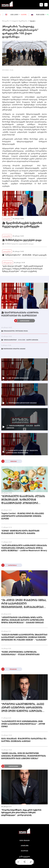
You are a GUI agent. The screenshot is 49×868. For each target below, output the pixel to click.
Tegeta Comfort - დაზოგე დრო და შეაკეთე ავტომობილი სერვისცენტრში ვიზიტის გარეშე (23, 516)
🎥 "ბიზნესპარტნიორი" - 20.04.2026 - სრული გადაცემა (24, 255)
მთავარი (6, 21)
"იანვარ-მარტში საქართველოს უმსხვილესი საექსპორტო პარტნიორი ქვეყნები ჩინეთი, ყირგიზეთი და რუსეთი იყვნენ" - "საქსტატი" (24, 637)
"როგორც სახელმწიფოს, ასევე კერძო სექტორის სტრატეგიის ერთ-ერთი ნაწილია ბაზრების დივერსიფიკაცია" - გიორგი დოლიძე (23, 708)
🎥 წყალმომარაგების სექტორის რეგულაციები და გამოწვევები (22, 225)
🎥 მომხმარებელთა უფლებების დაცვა (22, 240)
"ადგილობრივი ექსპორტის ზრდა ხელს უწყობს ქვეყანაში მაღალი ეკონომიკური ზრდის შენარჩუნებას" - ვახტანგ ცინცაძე (23, 620)
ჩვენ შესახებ (25, 841)
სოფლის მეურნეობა (19, 21)
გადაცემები (7, 219)
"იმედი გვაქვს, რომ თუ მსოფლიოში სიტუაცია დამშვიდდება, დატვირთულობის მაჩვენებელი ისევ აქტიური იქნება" (24, 756)
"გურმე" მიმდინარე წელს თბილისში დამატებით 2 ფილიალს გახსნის (20, 532)
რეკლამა (24, 851)
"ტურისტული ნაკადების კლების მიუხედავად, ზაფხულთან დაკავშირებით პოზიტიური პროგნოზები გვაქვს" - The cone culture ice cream (23, 500)
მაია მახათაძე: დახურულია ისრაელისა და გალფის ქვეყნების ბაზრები (24, 740)
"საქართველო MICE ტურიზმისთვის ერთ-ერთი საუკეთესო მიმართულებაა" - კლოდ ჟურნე (23, 724)
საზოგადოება (8, 262)
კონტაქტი (25, 846)
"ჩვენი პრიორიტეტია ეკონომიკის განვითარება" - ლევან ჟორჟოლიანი (20, 653)
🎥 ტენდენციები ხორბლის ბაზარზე (13, 349)
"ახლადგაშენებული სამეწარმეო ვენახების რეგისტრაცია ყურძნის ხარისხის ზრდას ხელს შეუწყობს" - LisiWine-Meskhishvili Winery (24, 548)
